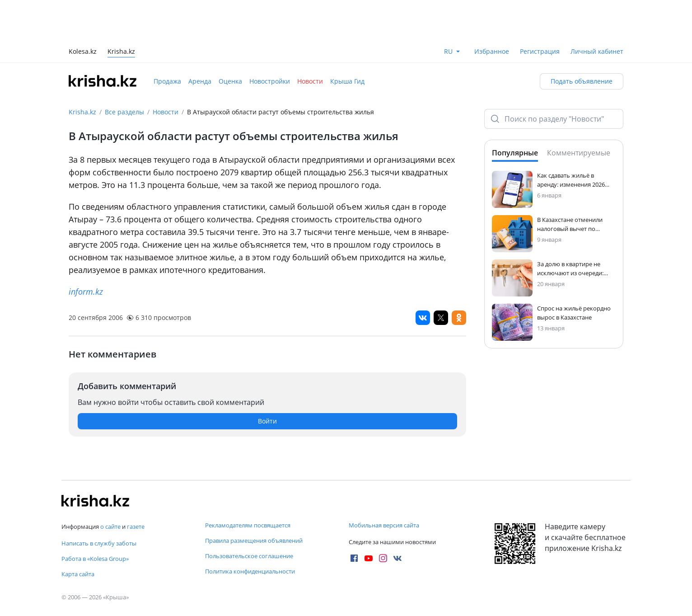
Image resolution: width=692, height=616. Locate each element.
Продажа (167, 81)
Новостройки (270, 81)
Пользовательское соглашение (249, 556)
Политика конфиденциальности (250, 571)
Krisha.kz (82, 112)
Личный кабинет (597, 51)
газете (136, 527)
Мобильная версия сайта (384, 525)
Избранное (492, 51)
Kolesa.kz (83, 52)
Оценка (230, 81)
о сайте (110, 527)
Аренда (200, 81)
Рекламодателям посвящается (248, 525)
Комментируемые (579, 153)
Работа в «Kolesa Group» (95, 559)
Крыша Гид (347, 81)
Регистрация (540, 51)
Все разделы (124, 112)
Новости (310, 81)
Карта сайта (78, 574)
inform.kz (86, 292)
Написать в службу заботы (99, 543)
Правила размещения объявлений (254, 541)
